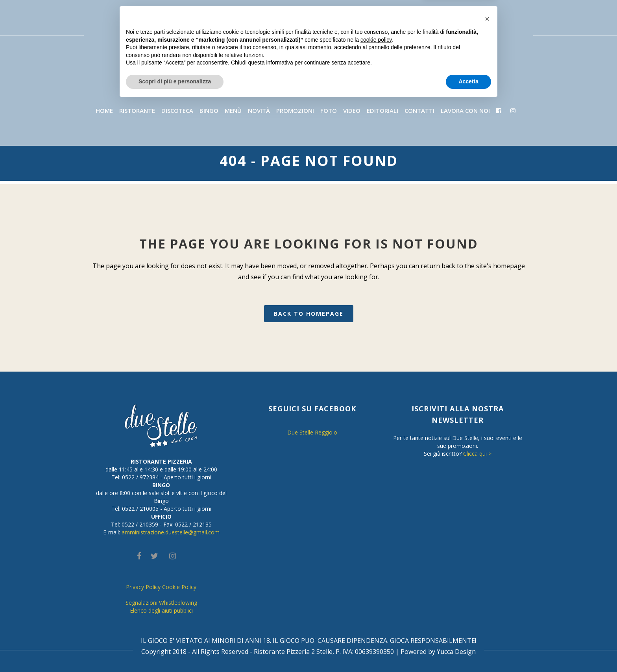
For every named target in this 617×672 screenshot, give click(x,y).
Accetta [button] (468, 650)
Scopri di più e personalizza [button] (175, 650)
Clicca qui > (477, 454)
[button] (487, 588)
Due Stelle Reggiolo (312, 432)
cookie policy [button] (376, 609)
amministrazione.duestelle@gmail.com (171, 532)
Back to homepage (309, 314)
